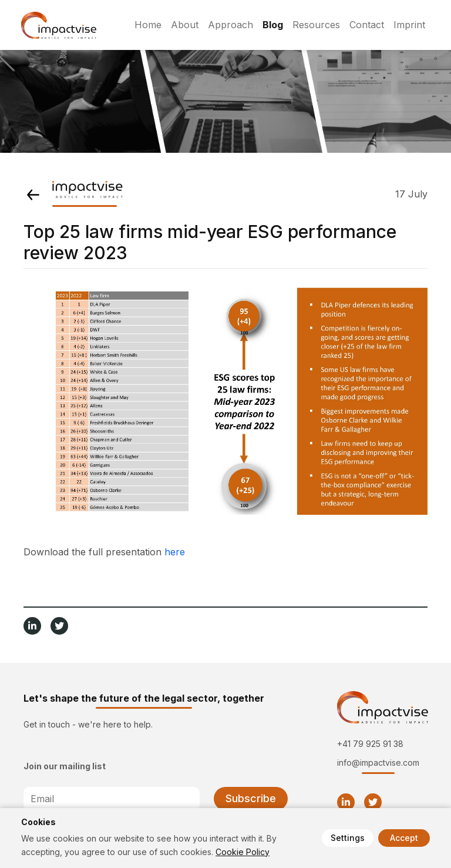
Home (148, 25)
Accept (404, 838)
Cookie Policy (243, 852)
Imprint (409, 25)
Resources (316, 25)
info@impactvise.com (378, 763)
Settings (348, 838)
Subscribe (251, 798)
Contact (367, 25)
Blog (273, 25)
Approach (230, 25)
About (185, 25)
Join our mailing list (65, 766)
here (175, 552)
